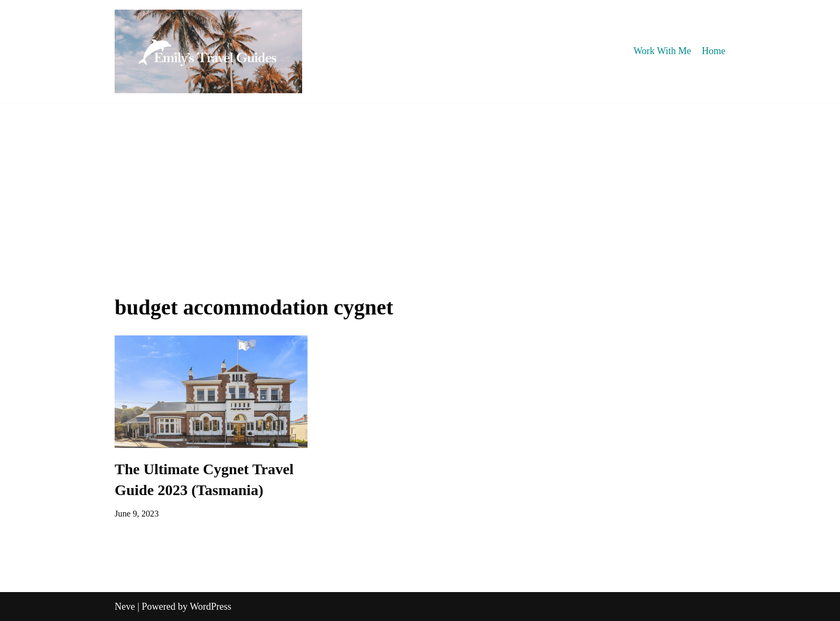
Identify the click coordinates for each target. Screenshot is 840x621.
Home (714, 51)
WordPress (211, 607)
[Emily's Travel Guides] (208, 51)
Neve (125, 607)
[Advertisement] (420, 183)
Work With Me (662, 51)
